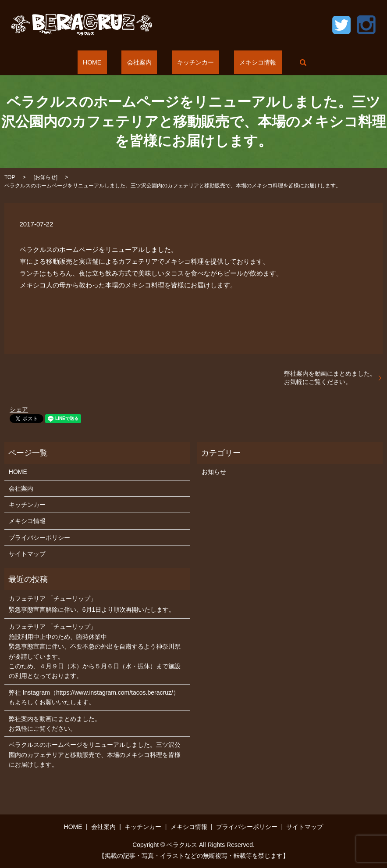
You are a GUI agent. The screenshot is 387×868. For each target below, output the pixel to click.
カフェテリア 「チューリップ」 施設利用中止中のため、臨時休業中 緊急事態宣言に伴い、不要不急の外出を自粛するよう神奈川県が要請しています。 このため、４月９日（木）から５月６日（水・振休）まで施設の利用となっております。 (95, 651)
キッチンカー (190, 62)
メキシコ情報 (241, 62)
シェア (19, 409)
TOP (10, 177)
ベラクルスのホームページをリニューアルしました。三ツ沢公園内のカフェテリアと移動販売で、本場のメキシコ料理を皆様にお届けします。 (95, 755)
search (281, 62)
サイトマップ (27, 554)
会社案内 (145, 62)
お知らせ (46, 177)
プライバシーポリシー (39, 538)
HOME (108, 62)
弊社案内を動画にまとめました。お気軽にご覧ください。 (330, 378)
